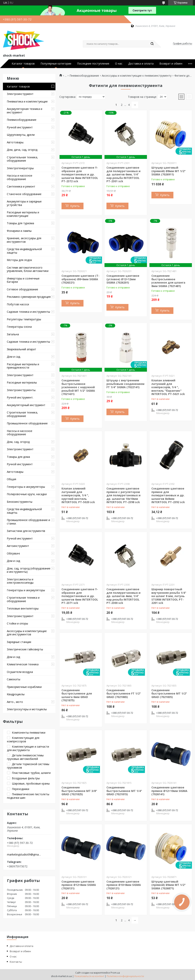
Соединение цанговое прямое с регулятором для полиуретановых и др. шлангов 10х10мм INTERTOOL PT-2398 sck (123, 495)
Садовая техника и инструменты (28, 312)
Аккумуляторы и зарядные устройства (24, 203)
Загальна (13, 334)
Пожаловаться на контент (89, 976)
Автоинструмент (18, 546)
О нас (119, 64)
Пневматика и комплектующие (27, 101)
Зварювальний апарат (22, 349)
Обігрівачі (13, 553)
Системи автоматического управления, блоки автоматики (28, 269)
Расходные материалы (22, 382)
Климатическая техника (23, 664)
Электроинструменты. (21, 390)
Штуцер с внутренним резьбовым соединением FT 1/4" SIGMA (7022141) (125, 384)
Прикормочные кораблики (24, 687)
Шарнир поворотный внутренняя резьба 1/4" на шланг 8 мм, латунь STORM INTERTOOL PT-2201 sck (169, 596)
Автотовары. (15, 142)
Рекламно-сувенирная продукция (29, 297)
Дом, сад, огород (18, 442)
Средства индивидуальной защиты (24, 251)
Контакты (16, 962)
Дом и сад (13, 561)
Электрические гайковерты (25, 649)
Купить (75, 206)
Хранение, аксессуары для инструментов (24, 240)
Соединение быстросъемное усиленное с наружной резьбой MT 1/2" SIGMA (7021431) (78, 387)
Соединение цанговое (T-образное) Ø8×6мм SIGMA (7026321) (80, 279)
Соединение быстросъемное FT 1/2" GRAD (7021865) (124, 694)
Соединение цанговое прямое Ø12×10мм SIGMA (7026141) (169, 791)
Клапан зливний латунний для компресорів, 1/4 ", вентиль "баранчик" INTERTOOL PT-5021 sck (168, 387)
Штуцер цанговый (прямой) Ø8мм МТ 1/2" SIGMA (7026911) (169, 171)
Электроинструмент (20, 94)
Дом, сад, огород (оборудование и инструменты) (29, 570)
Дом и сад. (14, 357)
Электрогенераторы (20, 168)
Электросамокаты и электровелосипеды (20, 581)
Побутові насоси (18, 304)
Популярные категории (56, 64)
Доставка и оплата (141, 64)
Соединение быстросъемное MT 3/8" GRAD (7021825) (79, 791)
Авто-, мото (15, 702)
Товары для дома (18, 457)
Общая (11, 479)
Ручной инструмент (20, 127)
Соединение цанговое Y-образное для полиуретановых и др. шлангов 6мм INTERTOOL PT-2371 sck (80, 596)
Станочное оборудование (24, 194)
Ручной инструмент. (20, 397)
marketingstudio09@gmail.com (24, 855)
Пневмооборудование (22, 120)
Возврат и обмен (171, 64)
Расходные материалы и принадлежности (23, 366)
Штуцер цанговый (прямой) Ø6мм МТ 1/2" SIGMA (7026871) (169, 885)
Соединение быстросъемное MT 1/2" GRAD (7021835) (169, 694)
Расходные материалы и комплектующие (23, 214)
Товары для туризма (20, 223)
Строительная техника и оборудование (23, 599)
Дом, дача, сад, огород (22, 150)
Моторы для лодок (19, 260)
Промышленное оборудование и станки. (28, 522)
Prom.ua (115, 973)
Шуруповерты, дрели (21, 135)
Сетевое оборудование (22, 289)
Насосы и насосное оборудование (20, 177)
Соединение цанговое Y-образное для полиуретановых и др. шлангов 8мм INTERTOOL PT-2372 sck (80, 174)
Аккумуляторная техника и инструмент (25, 111)
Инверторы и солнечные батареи (23, 280)
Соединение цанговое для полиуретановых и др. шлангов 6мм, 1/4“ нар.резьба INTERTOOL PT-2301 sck (123, 174)
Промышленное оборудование (27, 423)
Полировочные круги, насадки (27, 494)
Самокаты (14, 679)
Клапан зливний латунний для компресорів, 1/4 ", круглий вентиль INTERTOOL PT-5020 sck (78, 495)
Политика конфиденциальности (125, 976)
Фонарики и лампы (19, 231)
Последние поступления (93, 64)
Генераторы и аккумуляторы (26, 487)
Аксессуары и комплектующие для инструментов (27, 633)
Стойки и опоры (17, 623)
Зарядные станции (19, 642)
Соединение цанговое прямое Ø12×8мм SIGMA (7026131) (79, 885)
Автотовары (15, 472)
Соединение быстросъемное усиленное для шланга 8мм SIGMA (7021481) (168, 281)
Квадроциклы (16, 694)
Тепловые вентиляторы (23, 608)
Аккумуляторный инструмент (26, 405)
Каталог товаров (23, 64)
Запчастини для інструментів (26, 531)
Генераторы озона (19, 327)
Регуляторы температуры (24, 319)
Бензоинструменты (20, 502)
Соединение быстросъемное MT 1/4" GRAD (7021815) (124, 791)
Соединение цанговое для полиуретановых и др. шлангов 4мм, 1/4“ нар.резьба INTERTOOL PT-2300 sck (123, 596)
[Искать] (152, 44)
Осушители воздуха (20, 672)
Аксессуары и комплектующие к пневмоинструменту (137, 76)
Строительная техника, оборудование (22, 159)
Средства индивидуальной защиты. (24, 511)
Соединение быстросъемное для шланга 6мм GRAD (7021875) (77, 695)
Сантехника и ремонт (21, 186)
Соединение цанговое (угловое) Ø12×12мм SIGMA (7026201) (123, 279)
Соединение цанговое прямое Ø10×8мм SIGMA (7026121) (124, 885)
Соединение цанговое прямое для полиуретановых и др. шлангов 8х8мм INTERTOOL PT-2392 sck (168, 495)
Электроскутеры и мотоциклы (27, 709)
